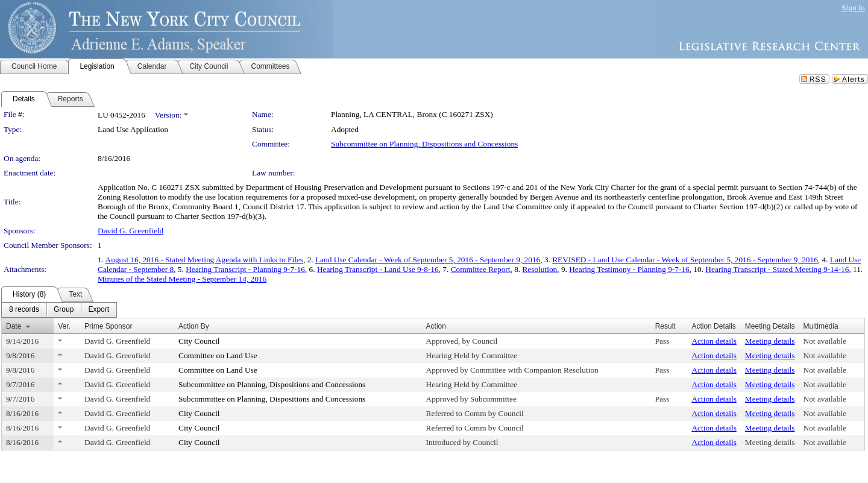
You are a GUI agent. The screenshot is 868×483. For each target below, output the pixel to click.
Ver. (64, 326)
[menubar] (59, 310)
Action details (714, 341)
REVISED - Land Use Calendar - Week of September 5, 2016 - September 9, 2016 (685, 260)
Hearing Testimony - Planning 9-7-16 (629, 269)
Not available (825, 341)
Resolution (539, 269)
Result (665, 326)
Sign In (853, 8)
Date (14, 326)
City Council (199, 341)
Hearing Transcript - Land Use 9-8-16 (378, 269)
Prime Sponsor (108, 326)
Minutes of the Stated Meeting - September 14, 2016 (182, 279)
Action (436, 326)
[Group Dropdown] (64, 310)
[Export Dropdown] (99, 310)
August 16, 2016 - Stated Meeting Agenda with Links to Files (204, 260)
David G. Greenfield (131, 231)
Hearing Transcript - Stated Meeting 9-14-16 (777, 269)
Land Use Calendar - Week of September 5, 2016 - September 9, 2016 (428, 260)
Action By (194, 326)
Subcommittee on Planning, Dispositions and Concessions (424, 144)
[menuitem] (24, 310)
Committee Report (481, 269)
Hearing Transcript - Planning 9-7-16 (245, 269)
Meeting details (770, 341)
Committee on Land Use (218, 355)
